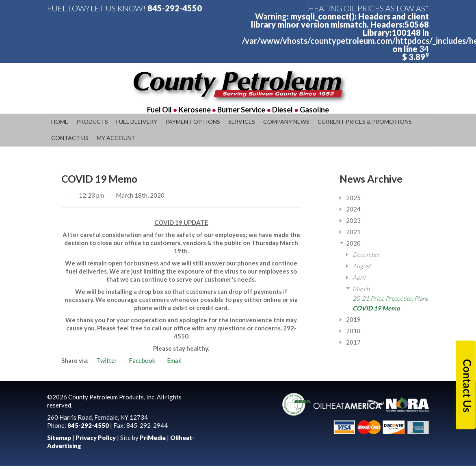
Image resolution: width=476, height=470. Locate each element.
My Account (116, 138)
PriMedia (153, 438)
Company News (286, 122)
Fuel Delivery (137, 122)
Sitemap (59, 438)
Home (60, 122)
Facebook (138, 360)
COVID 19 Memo (376, 308)
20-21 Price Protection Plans (390, 298)
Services (242, 122)
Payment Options (193, 122)
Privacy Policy (96, 438)
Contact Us (70, 138)
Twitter (103, 360)
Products (92, 122)
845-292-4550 (175, 8)
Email (171, 360)
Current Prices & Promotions (365, 122)
